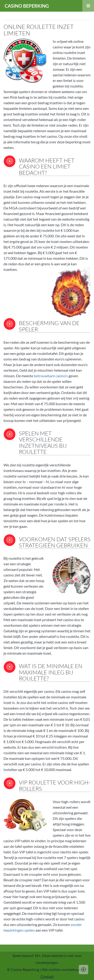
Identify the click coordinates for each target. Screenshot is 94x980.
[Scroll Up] (84, 970)
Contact (47, 976)
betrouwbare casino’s (51, 376)
